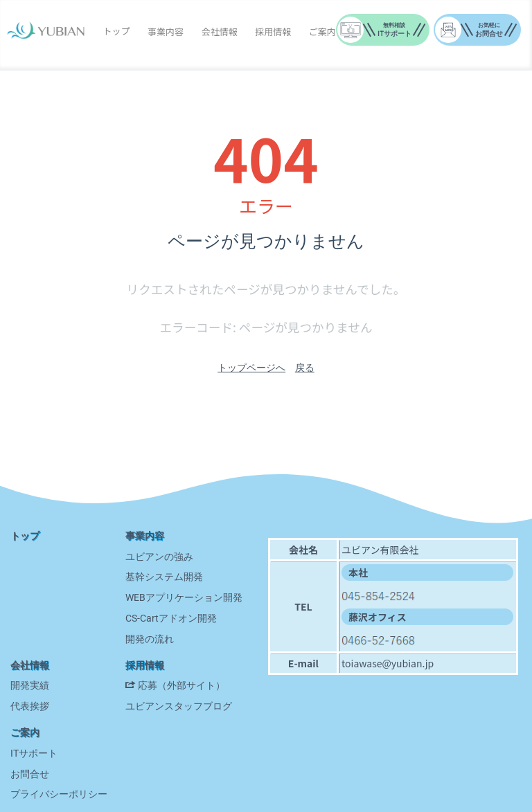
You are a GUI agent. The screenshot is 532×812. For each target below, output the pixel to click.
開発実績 (30, 685)
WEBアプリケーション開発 (184, 597)
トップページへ (251, 368)
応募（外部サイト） (181, 685)
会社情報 (220, 31)
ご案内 (322, 31)
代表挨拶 (30, 706)
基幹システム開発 (164, 577)
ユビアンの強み (159, 557)
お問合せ (30, 774)
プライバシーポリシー (59, 794)
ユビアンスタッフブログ (179, 706)
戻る (305, 368)
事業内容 (166, 31)
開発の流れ (150, 639)
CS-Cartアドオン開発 (171, 618)
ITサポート (34, 753)
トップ (116, 31)
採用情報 (273, 31)
